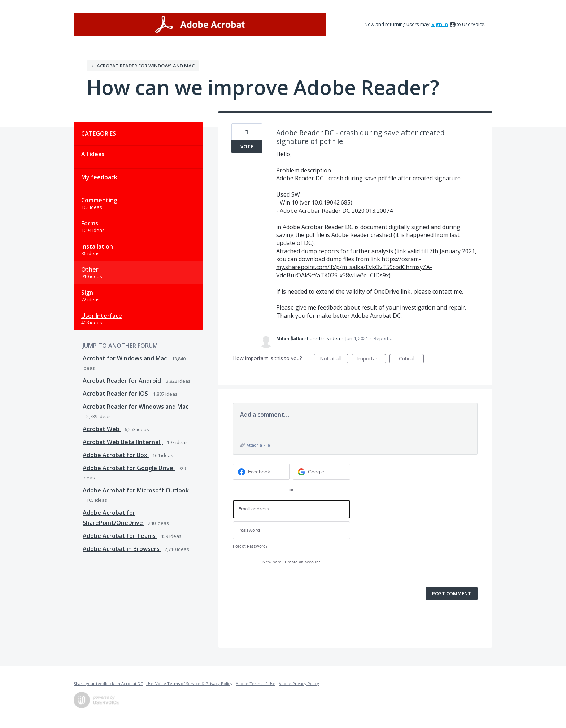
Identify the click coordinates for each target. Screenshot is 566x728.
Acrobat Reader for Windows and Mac (136, 407)
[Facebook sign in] (262, 472)
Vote (247, 146)
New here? (291, 562)
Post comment (452, 593)
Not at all (334, 359)
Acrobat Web (102, 429)
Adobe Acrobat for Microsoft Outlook (136, 490)
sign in (440, 24)
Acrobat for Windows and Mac (125, 358)
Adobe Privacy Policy (299, 683)
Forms (90, 223)
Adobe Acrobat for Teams (120, 536)
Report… (383, 338)
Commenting (99, 200)
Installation (97, 246)
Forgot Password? (250, 546)
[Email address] (291, 509)
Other (90, 269)
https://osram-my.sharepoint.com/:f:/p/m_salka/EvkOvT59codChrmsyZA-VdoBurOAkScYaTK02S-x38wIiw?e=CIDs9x (354, 267)
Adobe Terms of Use (256, 683)
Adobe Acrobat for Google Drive (129, 468)
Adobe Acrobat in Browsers (122, 549)
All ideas (93, 154)
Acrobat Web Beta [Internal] (123, 442)
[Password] (291, 530)
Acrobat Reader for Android (123, 381)
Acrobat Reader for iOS (116, 394)
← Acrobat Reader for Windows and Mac (143, 66)
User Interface (102, 316)
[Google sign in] (321, 472)
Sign (87, 293)
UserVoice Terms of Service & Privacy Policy (189, 683)
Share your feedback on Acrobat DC (108, 683)
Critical (411, 359)
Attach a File (258, 445)
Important (371, 359)
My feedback (99, 177)
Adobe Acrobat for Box (116, 455)
